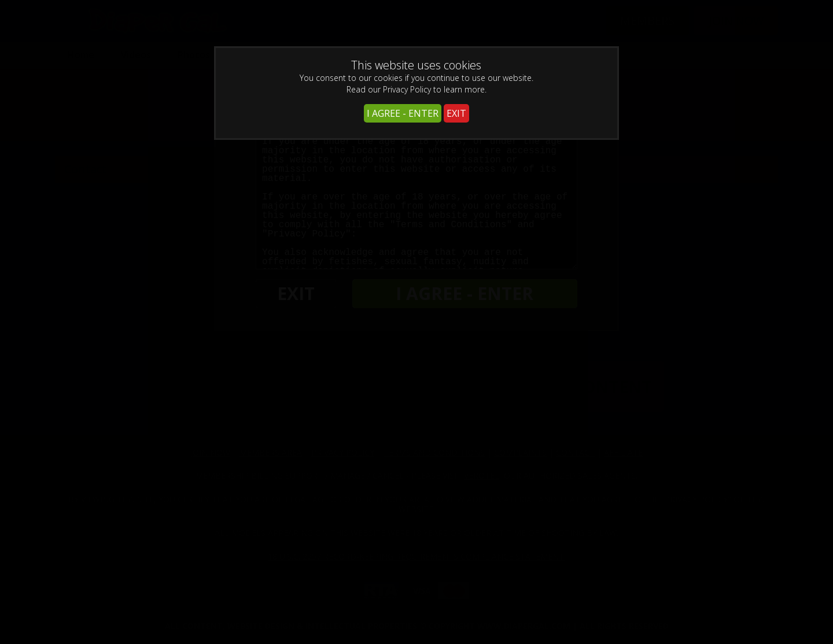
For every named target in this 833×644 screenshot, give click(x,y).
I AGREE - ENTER (403, 113)
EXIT (456, 113)
